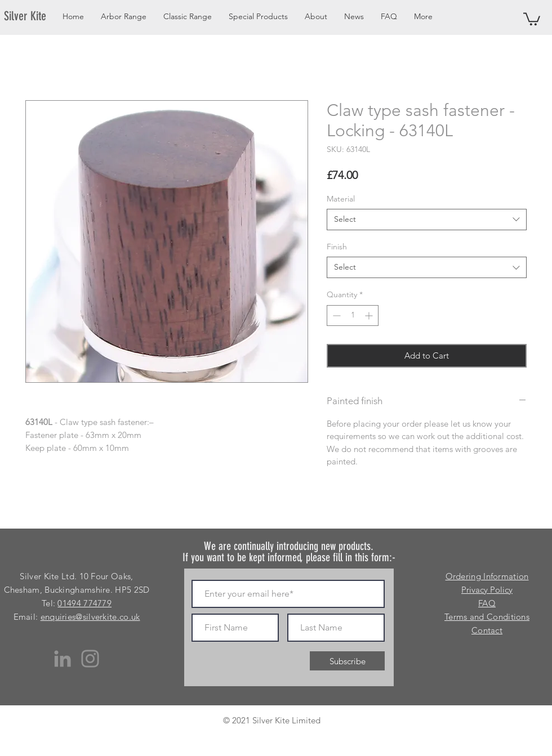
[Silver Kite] (32, 16)
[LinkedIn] (63, 659)
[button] (532, 18)
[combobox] (427, 220)
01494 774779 (84, 603)
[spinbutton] (353, 316)
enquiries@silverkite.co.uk (90, 617)
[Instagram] (90, 659)
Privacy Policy (487, 590)
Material (341, 199)
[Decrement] (335, 316)
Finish (337, 247)
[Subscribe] (347, 661)
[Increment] (370, 316)
